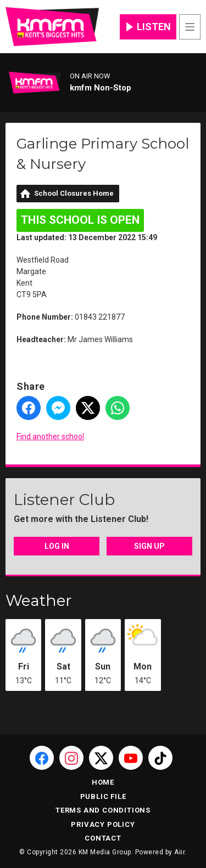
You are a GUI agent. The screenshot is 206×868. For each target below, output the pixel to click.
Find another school (50, 436)
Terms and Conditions (103, 810)
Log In (57, 546)
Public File (103, 796)
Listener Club (64, 500)
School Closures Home (74, 193)
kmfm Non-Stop (101, 88)
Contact (103, 838)
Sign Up (149, 546)
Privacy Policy (103, 824)
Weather (39, 600)
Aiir (179, 852)
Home (103, 782)
